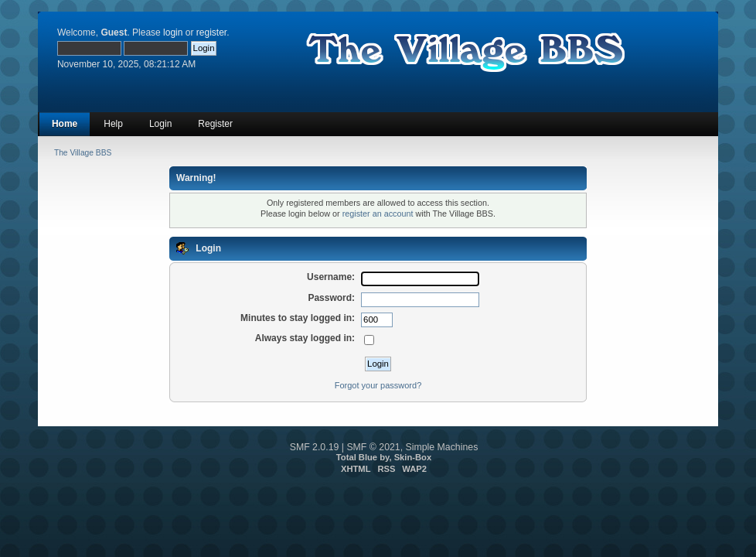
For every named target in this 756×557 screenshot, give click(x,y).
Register (215, 124)
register (211, 32)
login (173, 32)
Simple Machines (442, 447)
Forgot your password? (378, 385)
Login (160, 124)
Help (113, 124)
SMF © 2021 (373, 447)
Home (65, 124)
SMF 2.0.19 (315, 447)
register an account (378, 214)
